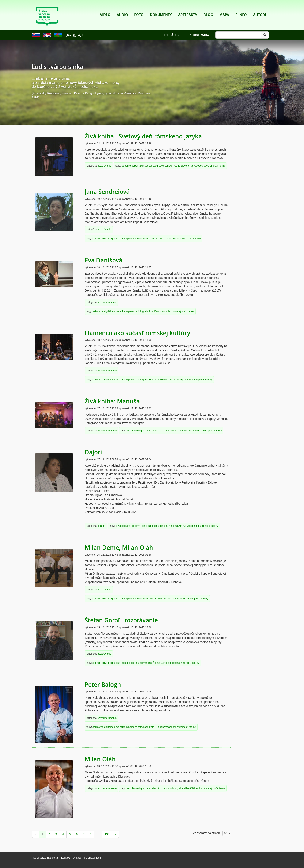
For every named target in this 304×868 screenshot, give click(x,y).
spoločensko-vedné (169, 166)
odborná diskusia (141, 166)
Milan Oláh (170, 599)
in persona (132, 311)
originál (155, 526)
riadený (132, 239)
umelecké (120, 311)
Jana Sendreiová (107, 192)
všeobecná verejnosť (205, 166)
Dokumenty (161, 9)
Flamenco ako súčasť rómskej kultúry (137, 333)
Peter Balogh (103, 685)
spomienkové (100, 239)
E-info (241, 9)
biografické (114, 239)
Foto (139, 9)
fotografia (143, 311)
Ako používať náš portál (45, 858)
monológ (126, 663)
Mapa (224, 9)
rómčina (173, 526)
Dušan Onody (175, 380)
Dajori (93, 452)
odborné (126, 166)
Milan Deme (156, 599)
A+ (81, 35)
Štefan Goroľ (160, 663)
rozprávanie (105, 166)
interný (221, 166)
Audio (122, 9)
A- (69, 35)
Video (105, 9)
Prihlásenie (172, 35)
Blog (208, 9)
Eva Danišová (103, 260)
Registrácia (199, 35)
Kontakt (66, 858)
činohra (136, 526)
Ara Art (182, 526)
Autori (260, 9)
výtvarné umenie (107, 302)
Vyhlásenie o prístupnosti (87, 858)
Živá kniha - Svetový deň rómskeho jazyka (143, 136)
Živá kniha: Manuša (112, 401)
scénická (146, 526)
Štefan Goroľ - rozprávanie (121, 620)
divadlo (119, 526)
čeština (164, 526)
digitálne (109, 311)
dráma (102, 526)
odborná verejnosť (175, 311)
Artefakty (188, 9)
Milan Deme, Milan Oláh (119, 548)
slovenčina (187, 166)
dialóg (155, 166)
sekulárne (98, 311)
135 (107, 834)
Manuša (188, 431)
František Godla (158, 380)
